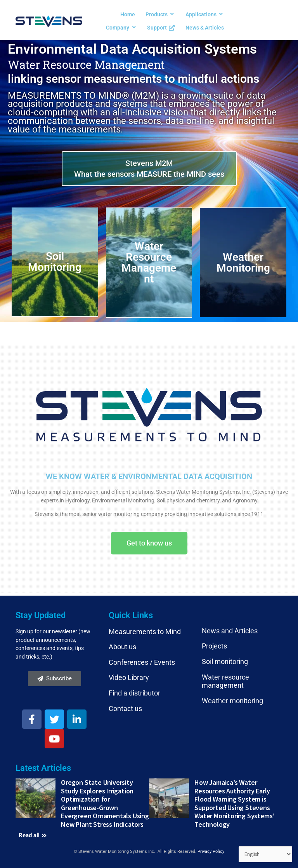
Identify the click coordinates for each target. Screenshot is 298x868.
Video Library (129, 677)
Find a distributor (134, 693)
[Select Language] (266, 854)
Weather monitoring (232, 701)
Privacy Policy (211, 851)
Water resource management (225, 681)
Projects (214, 646)
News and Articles (230, 631)
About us (122, 647)
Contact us (125, 709)
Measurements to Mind (145, 632)
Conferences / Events (142, 662)
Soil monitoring (225, 661)
